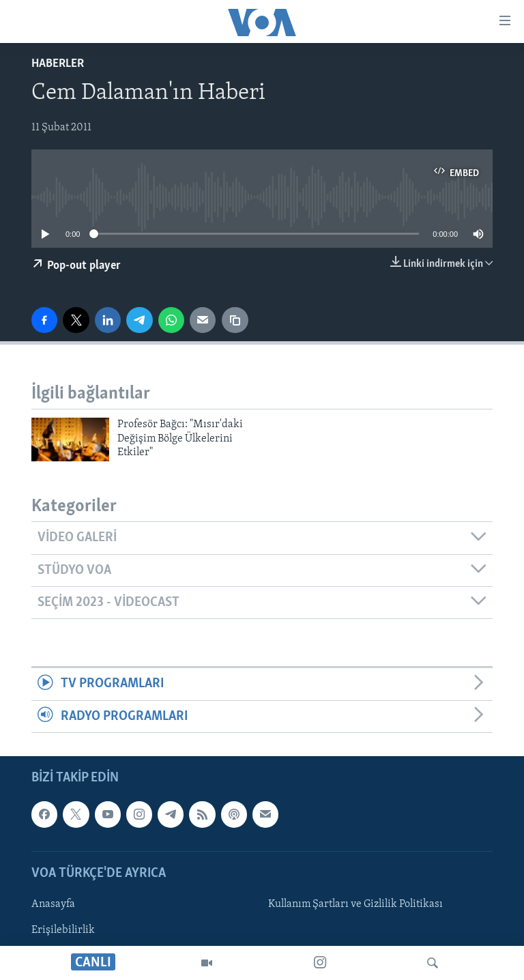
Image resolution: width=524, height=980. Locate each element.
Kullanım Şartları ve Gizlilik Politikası (355, 904)
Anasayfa (53, 904)
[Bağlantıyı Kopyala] (235, 320)
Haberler (58, 64)
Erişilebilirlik (63, 930)
